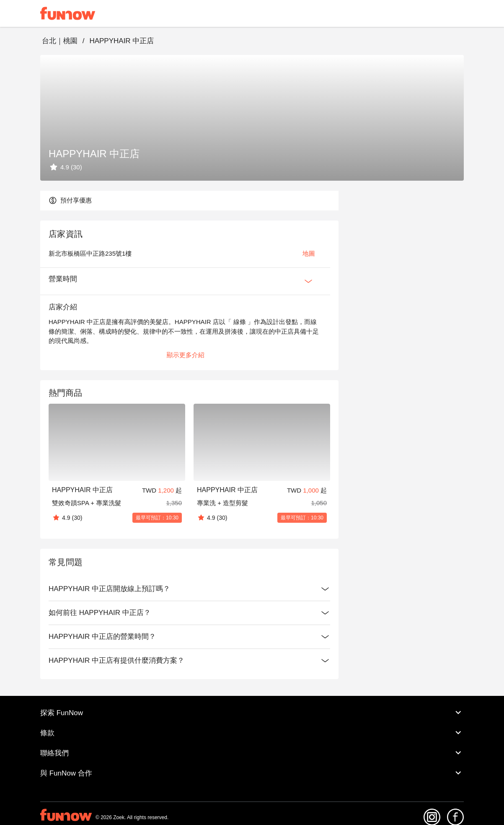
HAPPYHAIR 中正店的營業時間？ (189, 637)
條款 (252, 733)
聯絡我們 (252, 753)
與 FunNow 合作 (252, 773)
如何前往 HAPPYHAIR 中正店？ (189, 613)
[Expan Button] (308, 281)
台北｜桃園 (60, 41)
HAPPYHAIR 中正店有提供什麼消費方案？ (189, 661)
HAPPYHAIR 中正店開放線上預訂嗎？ (189, 589)
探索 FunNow (252, 713)
